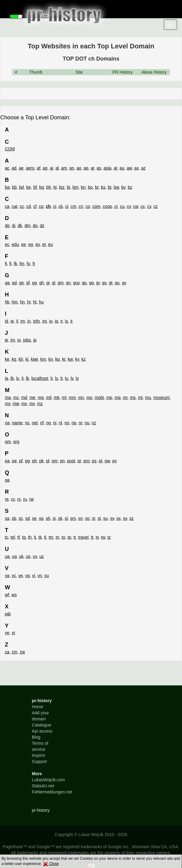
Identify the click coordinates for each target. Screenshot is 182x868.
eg (31, 244)
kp (58, 359)
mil (49, 397)
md (24, 397)
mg (41, 397)
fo (29, 264)
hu (41, 302)
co (88, 206)
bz (130, 187)
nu (87, 423)
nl (61, 423)
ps (94, 461)
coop (107, 206)
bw (116, 187)
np (74, 423)
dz (42, 226)
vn (40, 576)
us (28, 556)
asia (108, 168)
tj (35, 537)
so (87, 518)
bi (55, 187)
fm (22, 264)
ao (79, 168)
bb (14, 187)
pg (27, 461)
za (7, 652)
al (57, 168)
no (67, 423)
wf (7, 595)
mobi (99, 397)
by (123, 187)
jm (13, 340)
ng (48, 423)
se (34, 518)
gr (98, 283)
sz (132, 518)
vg (27, 576)
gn (68, 283)
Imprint (38, 755)
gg (35, 283)
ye (7, 633)
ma (8, 397)
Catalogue (42, 725)
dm (27, 226)
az (143, 168)
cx (143, 206)
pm (55, 461)
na (7, 423)
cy (149, 206)
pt (101, 461)
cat (15, 206)
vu (47, 576)
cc (22, 206)
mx (24, 404)
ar (93, 168)
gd (14, 283)
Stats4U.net (43, 786)
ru (25, 499)
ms (133, 397)
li (22, 378)
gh (42, 283)
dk (20, 226)
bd (22, 187)
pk (41, 461)
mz (40, 404)
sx (118, 518)
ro (13, 499)
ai (52, 168)
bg (42, 187)
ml (64, 397)
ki (27, 359)
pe (14, 461)
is (67, 321)
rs (19, 499)
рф (8, 614)
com (96, 206)
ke (7, 359)
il (17, 321)
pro (86, 461)
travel (83, 537)
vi (34, 576)
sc (21, 518)
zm (15, 652)
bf (35, 187)
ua (7, 556)
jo (19, 340)
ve (21, 576)
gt (111, 283)
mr (125, 397)
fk (16, 264)
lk (27, 378)
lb (12, 378)
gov (76, 283)
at (115, 168)
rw (31, 499)
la (7, 378)
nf (42, 423)
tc (7, 537)
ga (7, 283)
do (35, 226)
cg (41, 206)
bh (49, 187)
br (97, 187)
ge (22, 283)
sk (60, 518)
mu (148, 397)
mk (57, 397)
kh (21, 359)
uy (35, 556)
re (7, 499)
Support (39, 761)
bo (90, 187)
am (64, 168)
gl (54, 283)
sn (80, 518)
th (30, 537)
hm (15, 302)
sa (7, 518)
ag (45, 168)
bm (76, 187)
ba (7, 187)
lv (72, 378)
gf (28, 283)
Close (51, 864)
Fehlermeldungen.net (52, 792)
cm (73, 206)
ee (24, 244)
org (16, 442)
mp (109, 397)
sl (66, 518)
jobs (27, 340)
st (99, 518)
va (7, 576)
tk (40, 537)
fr (34, 264)
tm (51, 537)
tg (24, 537)
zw (22, 652)
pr (79, 461)
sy (125, 518)
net (35, 423)
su (106, 518)
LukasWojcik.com (48, 780)
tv (97, 537)
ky (77, 359)
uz (41, 556)
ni (55, 423)
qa (7, 480)
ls (57, 378)
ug (14, 556)
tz (109, 537)
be (29, 187)
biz (62, 187)
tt (92, 537)
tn (57, 537)
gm (61, 283)
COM (10, 149)
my (32, 404)
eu (50, 244)
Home (38, 707)
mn (81, 397)
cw (136, 206)
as (99, 168)
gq (91, 283)
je (7, 340)
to (64, 537)
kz (84, 359)
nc (27, 423)
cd (29, 206)
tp (69, 537)
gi (48, 283)
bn (83, 187)
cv (129, 206)
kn (51, 359)
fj (10, 264)
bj (69, 187)
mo (89, 397)
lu (67, 378)
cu (122, 206)
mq (117, 397)
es (38, 244)
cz (156, 206)
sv (112, 518)
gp (84, 283)
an (72, 168)
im (23, 321)
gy (124, 283)
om (8, 442)
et (44, 244)
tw (103, 537)
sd (27, 518)
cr (116, 206)
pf (21, 461)
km (43, 359)
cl (67, 206)
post (71, 461)
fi (6, 264)
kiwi (34, 359)
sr (93, 518)
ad (14, 168)
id (7, 321)
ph (35, 461)
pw (107, 461)
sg (41, 518)
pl (48, 461)
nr (81, 423)
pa (7, 461)
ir (62, 321)
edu (15, 244)
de (7, 226)
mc (16, 397)
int (45, 321)
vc (14, 576)
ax (137, 168)
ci (55, 206)
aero (30, 168)
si (54, 518)
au (122, 168)
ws (14, 595)
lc (18, 378)
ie (12, 321)
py (114, 461)
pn (62, 461)
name (17, 423)
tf (19, 537)
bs (103, 187)
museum (162, 397)
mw (16, 404)
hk (7, 302)
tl (45, 537)
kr (64, 359)
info (37, 321)
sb (14, 518)
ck (61, 206)
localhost (40, 378)
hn (22, 302)
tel (13, 537)
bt (110, 187)
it (72, 321)
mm (72, 397)
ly (77, 378)
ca (7, 206)
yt (14, 633)
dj (14, 226)
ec (7, 244)
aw (129, 168)
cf (35, 206)
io (51, 321)
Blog (36, 737)
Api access (42, 731)
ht (35, 302)
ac (7, 168)
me (32, 397)
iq (56, 321)
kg (14, 359)
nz (94, 423)
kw (70, 359)
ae (21, 168)
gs (104, 283)
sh (48, 518)
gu (117, 283)
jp (35, 340)
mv (8, 404)
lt (62, 378)
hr (29, 302)
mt (140, 397)
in (29, 321)
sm (73, 518)
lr (52, 378)
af (39, 168)
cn (81, 206)
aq (86, 168)
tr (75, 537)
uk (21, 556)
